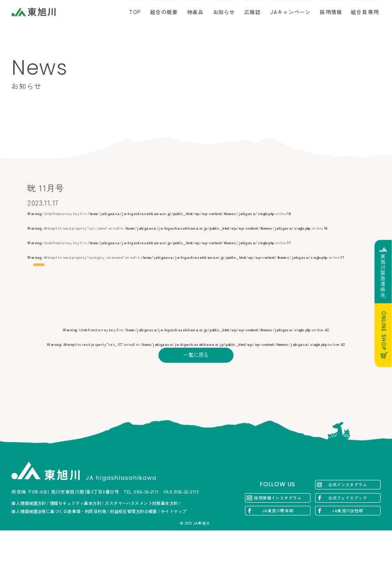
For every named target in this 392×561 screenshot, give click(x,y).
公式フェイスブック (348, 528)
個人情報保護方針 (29, 534)
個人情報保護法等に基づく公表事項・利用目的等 (59, 542)
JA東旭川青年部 (278, 541)
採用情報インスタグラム (278, 528)
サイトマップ (174, 542)
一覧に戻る (196, 390)
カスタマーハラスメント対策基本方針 (141, 534)
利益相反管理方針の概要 (133, 542)
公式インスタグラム (348, 515)
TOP (135, 12)
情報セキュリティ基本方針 (75, 534)
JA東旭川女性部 (348, 541)
